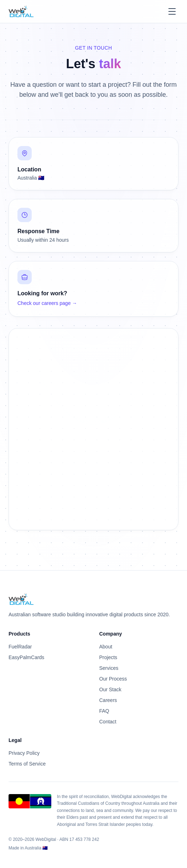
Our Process (113, 679)
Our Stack (110, 689)
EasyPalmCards (26, 657)
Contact (108, 722)
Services (109, 668)
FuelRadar (20, 647)
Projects (108, 657)
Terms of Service (27, 764)
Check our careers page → (47, 303)
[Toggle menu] (172, 11)
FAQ (104, 711)
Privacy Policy (24, 753)
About (106, 647)
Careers (108, 700)
